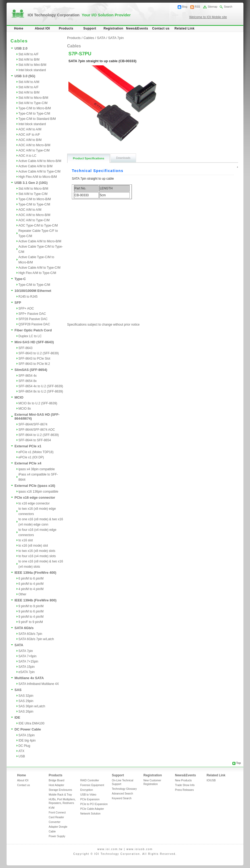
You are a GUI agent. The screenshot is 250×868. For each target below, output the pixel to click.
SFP (18, 303)
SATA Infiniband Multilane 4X (39, 684)
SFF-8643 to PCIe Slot (34, 359)
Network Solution (90, 814)
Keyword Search (122, 798)
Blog (185, 7)
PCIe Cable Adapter (92, 809)
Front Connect (57, 813)
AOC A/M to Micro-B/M (34, 145)
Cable (52, 832)
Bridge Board (56, 780)
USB (22, 756)
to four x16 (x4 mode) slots (37, 556)
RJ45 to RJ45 (28, 297)
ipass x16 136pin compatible (38, 492)
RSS (197, 7)
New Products (183, 780)
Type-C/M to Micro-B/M (35, 108)
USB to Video (88, 795)
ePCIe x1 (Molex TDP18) (36, 452)
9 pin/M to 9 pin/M (31, 606)
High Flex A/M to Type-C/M (37, 273)
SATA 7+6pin (27, 656)
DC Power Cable (28, 729)
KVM (52, 808)
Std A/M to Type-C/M (33, 103)
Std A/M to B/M (29, 60)
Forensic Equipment (92, 785)
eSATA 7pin (27, 672)
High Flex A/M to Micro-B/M (38, 177)
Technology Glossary (124, 789)
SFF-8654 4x (27, 376)
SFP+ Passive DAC (32, 314)
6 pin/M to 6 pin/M (31, 578)
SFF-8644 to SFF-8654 (35, 440)
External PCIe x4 (28, 463)
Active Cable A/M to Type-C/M (39, 171)
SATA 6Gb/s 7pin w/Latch (36, 639)
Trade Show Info (185, 785)
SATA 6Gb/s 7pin (30, 634)
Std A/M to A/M (29, 82)
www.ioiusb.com (139, 849)
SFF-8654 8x (27, 381)
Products (66, 28)
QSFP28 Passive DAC (34, 324)
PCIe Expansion (90, 799)
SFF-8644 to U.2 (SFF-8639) (39, 435)
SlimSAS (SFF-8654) (31, 370)
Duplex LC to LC (30, 336)
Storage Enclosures (60, 790)
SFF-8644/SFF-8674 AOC (37, 430)
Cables (89, 38)
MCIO (19, 397)
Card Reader (56, 817)
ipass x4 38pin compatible (37, 469)
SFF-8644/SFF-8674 (33, 424)
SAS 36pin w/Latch (32, 706)
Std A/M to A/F (29, 54)
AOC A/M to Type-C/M (34, 150)
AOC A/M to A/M (30, 129)
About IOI (42, 28)
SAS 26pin (26, 712)
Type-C (20, 279)
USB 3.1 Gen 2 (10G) (31, 183)
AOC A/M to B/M (30, 140)
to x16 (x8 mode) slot (33, 546)
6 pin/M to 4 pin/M (31, 584)
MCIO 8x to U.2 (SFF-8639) (38, 403)
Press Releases (184, 790)
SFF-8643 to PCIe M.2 (34, 364)
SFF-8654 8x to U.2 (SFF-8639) (41, 391)
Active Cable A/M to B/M (35, 166)
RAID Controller (90, 780)
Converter (55, 822)
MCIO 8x (25, 409)
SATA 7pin (26, 651)
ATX (21, 751)
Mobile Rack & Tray (60, 795)
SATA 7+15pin (28, 661)
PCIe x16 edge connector (35, 497)
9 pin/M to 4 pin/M (31, 617)
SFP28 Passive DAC (33, 319)
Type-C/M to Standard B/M (37, 119)
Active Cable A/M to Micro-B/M (40, 161)
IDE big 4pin (27, 741)
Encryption (87, 790)
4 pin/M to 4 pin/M (31, 589)
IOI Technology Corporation (79, 15)
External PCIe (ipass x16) (35, 486)
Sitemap (212, 7)
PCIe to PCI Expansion (94, 804)
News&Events (137, 28)
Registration (114, 28)
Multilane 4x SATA (29, 678)
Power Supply (57, 836)
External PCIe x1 (28, 446)
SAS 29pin (26, 701)
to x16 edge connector (34, 503)
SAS (18, 690)
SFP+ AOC (26, 308)
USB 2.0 (21, 48)
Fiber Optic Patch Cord (33, 330)
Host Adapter (56, 785)
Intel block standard (32, 70)
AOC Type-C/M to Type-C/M (38, 225)
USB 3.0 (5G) (25, 76)
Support (90, 28)
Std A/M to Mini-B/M (32, 65)
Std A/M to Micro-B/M (33, 98)
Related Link (184, 28)
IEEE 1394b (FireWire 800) (36, 600)
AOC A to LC (27, 156)
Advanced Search (122, 794)
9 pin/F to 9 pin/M (31, 622)
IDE (17, 717)
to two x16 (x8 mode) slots (37, 551)
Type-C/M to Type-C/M (34, 114)
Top (238, 763)
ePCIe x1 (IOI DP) (31, 457)
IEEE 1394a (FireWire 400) (35, 573)
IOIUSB (211, 780)
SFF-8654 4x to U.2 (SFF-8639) (41, 386)
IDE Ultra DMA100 (31, 723)
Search (228, 7)
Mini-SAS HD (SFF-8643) (34, 342)
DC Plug (24, 746)
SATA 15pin (27, 667)
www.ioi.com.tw (110, 849)
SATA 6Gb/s (24, 628)
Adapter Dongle (58, 827)
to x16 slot (26, 540)
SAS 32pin (26, 696)
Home (19, 28)
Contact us (161, 28)
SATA (19, 645)
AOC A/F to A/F (29, 135)
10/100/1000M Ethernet (33, 291)
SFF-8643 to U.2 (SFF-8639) (39, 353)
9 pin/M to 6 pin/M (31, 611)
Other (22, 594)
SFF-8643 (25, 348)
